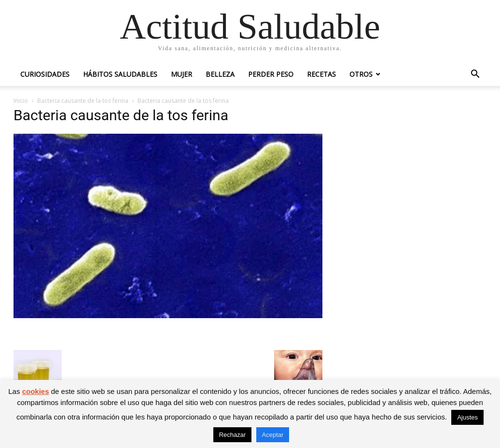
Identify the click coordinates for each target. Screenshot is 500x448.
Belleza (220, 74)
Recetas (321, 74)
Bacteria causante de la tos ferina (83, 101)
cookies (36, 391)
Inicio (21, 101)
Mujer (181, 74)
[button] (475, 75)
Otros (361, 74)
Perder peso (271, 74)
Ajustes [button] (467, 417)
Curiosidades (45, 74)
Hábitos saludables (120, 74)
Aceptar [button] (273, 435)
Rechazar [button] (233, 435)
